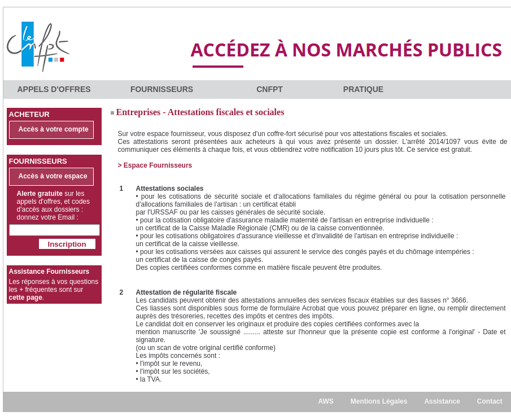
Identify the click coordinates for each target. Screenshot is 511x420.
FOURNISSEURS (162, 89)
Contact (490, 401)
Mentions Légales (379, 401)
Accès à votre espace (53, 176)
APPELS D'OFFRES (54, 89)
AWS (326, 401)
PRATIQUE (363, 89)
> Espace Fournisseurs (155, 165)
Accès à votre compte (54, 129)
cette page (26, 297)
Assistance (442, 401)
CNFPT (270, 89)
